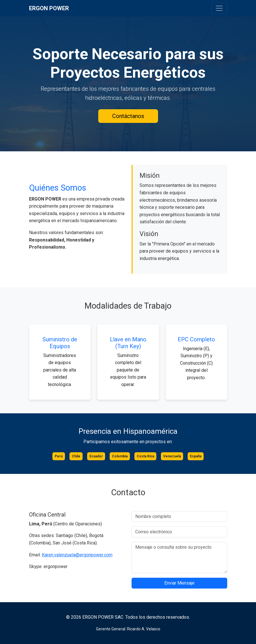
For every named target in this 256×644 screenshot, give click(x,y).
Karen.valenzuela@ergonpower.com (77, 555)
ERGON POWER (49, 8)
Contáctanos (128, 116)
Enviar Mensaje (179, 583)
